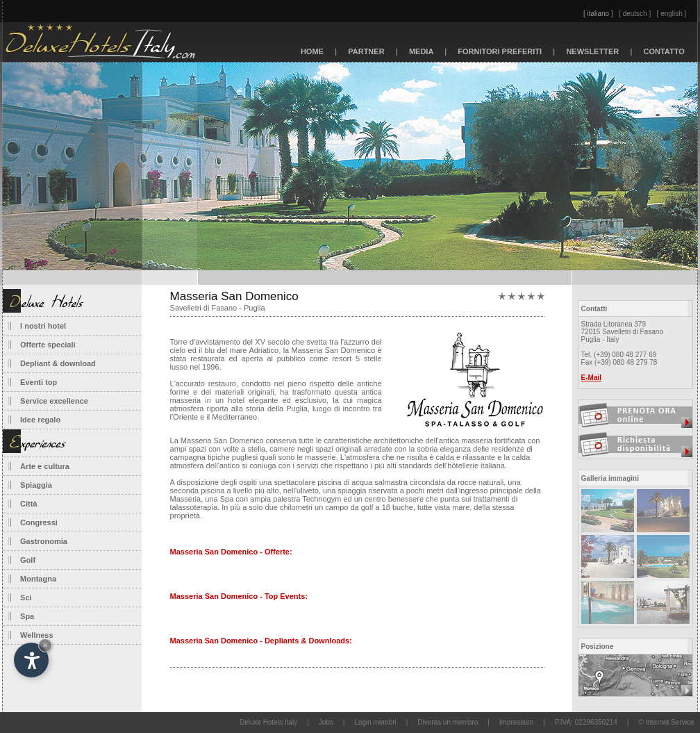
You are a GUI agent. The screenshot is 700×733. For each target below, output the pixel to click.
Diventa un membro (448, 722)
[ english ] (672, 14)
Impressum (516, 722)
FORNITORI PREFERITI (500, 51)
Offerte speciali (48, 345)
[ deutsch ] (635, 14)
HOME (312, 51)
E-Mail (591, 378)
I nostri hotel (43, 326)
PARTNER (366, 51)
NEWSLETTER (592, 51)
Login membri (375, 722)
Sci (26, 598)
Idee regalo (40, 420)
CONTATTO (664, 51)
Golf (28, 560)
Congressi (39, 522)
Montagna (38, 579)
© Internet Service (666, 722)
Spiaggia (36, 485)
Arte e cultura (45, 466)
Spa (27, 616)
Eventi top (39, 382)
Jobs (326, 722)
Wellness (37, 635)
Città (28, 504)
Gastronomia (44, 541)
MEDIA (422, 51)
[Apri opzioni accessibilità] (31, 660)
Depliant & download (58, 363)
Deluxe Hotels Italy (268, 722)
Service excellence (54, 401)
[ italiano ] (598, 14)
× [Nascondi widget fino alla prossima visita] (45, 645)
